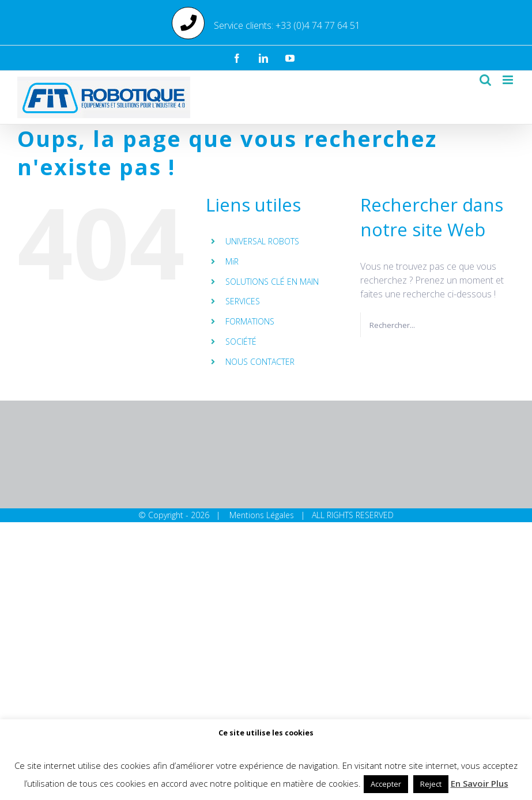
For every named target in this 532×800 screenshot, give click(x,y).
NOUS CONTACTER (260, 362)
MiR (232, 261)
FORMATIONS (250, 321)
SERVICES (243, 301)
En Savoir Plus (480, 783)
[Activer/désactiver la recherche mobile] (485, 80)
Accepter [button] (386, 784)
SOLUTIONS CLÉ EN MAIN (272, 282)
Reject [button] (431, 784)
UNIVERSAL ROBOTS (262, 241)
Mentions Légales (262, 515)
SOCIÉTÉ (241, 341)
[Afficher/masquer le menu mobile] (509, 80)
